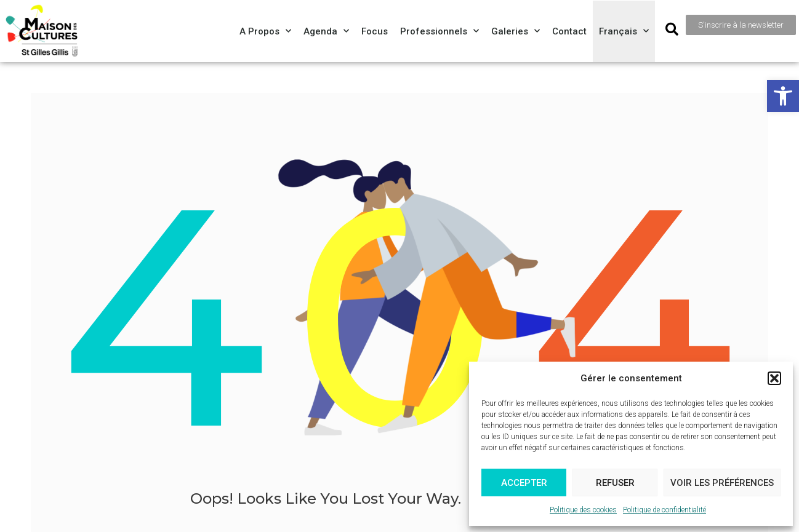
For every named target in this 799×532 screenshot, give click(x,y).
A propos (265, 31)
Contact (569, 31)
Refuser (615, 483)
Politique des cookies (583, 510)
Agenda (326, 31)
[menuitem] (624, 31)
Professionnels (440, 31)
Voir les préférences (722, 483)
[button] (783, 96)
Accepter (524, 483)
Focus (375, 31)
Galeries (516, 31)
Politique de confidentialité (664, 510)
